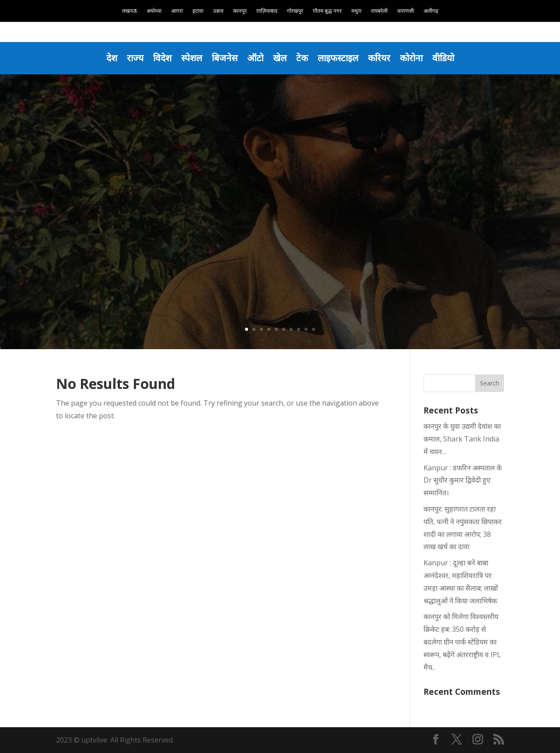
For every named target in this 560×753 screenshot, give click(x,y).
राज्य (135, 58)
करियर (379, 58)
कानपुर (240, 11)
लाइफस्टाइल (338, 58)
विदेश (162, 58)
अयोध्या (154, 11)
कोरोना (411, 58)
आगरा (177, 11)
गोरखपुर (295, 11)
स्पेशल (192, 58)
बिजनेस (225, 58)
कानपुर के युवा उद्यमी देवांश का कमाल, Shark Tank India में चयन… (462, 439)
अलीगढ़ (431, 11)
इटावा (198, 11)
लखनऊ (129, 11)
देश (112, 58)
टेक (302, 58)
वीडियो (443, 58)
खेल (280, 58)
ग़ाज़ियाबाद (267, 11)
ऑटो (255, 58)
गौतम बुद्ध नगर (327, 11)
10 (313, 329)
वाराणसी (406, 11)
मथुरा (356, 11)
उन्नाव (218, 11)
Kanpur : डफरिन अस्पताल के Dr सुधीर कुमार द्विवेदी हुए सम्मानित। (463, 480)
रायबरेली (379, 11)
